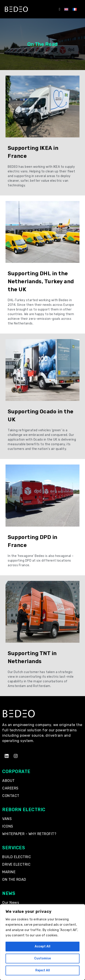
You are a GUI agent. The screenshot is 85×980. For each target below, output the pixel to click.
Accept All (42, 946)
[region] (42, 942)
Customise (42, 958)
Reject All (43, 970)
